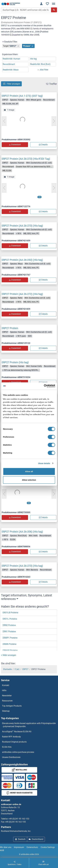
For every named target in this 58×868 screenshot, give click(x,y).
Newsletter (7, 696)
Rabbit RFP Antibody (11, 737)
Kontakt (6, 685)
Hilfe (4, 690)
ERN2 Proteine (9, 625)
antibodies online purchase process (18, 752)
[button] (9, 655)
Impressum (19, 847)
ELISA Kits (7, 747)
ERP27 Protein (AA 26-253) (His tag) (22, 260)
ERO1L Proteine (10, 619)
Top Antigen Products (12, 706)
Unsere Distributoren (11, 757)
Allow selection (29, 480)
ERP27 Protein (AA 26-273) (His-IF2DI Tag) (26, 159)
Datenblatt (15, 145)
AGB (2, 850)
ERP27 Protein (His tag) (15, 362)
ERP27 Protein (10, 328)
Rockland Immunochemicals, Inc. (16, 831)
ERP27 (25, 669)
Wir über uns (6, 847)
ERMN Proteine (10, 644)
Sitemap (6, 711)
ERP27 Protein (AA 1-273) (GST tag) (22, 96)
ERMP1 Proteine (10, 638)
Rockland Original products (14, 742)
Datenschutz (32, 847)
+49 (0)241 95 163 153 (19, 819)
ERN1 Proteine (9, 631)
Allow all (29, 471)
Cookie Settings (48, 847)
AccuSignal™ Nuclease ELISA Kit (17, 732)
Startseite (7, 669)
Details (43, 145)
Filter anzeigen (11, 84)
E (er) (17, 669)
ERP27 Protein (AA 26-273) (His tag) (22, 226)
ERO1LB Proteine (10, 613)
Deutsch (20, 839)
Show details (44, 463)
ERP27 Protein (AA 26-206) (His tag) (22, 532)
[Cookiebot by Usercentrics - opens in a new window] (44, 386)
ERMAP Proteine (10, 650)
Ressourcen (7, 701)
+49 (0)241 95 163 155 (15, 822)
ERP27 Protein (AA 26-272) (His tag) (22, 294)
